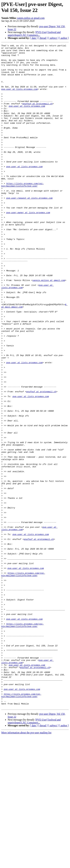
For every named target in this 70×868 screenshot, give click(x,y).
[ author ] (64, 38)
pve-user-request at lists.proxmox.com (29, 229)
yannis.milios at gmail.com (31, 18)
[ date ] (34, 38)
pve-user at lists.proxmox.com (19, 98)
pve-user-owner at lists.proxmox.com (28, 246)
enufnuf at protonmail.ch (38, 116)
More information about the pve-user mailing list (26, 865)
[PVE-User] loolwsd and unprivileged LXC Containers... (34, 34)
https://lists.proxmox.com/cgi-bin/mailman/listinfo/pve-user (23, 213)
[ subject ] (53, 38)
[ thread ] (43, 38)
